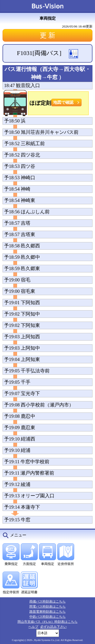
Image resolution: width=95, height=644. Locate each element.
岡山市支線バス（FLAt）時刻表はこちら (48, 622)
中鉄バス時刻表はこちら (48, 617)
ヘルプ (33, 627)
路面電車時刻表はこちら (48, 612)
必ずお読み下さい (53, 627)
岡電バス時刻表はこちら (48, 607)
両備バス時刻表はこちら (48, 601)
